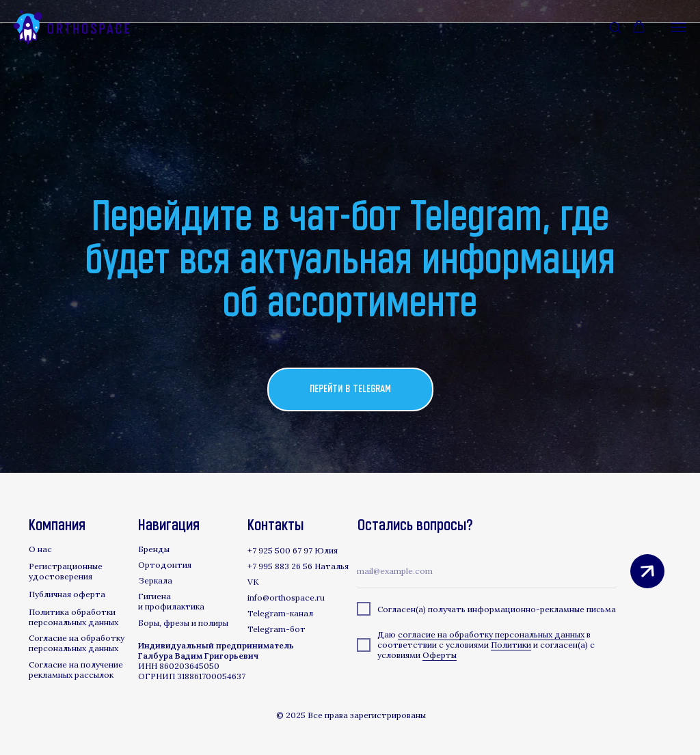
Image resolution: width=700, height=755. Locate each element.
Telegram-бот (277, 629)
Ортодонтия (165, 565)
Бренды (154, 549)
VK (253, 582)
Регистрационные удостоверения (66, 571)
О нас (40, 549)
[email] (487, 571)
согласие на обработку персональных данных (491, 634)
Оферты (440, 655)
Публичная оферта (67, 594)
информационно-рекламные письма (542, 609)
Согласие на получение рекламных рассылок (76, 670)
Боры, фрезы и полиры (183, 623)
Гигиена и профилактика (171, 601)
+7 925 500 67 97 (280, 550)
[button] (615, 27)
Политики (511, 645)
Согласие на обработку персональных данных (77, 643)
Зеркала (156, 580)
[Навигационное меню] (679, 27)
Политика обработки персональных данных (73, 617)
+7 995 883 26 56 (280, 566)
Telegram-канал (280, 613)
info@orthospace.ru (286, 598)
